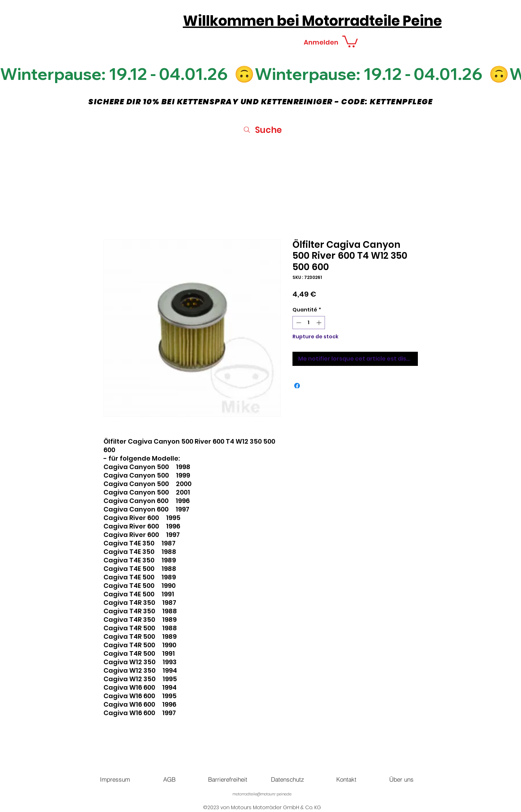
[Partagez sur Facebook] (297, 386)
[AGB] (170, 779)
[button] (350, 41)
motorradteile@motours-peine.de (262, 794)
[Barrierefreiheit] (228, 779)
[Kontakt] (347, 779)
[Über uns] (402, 779)
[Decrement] (298, 323)
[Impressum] (115, 779)
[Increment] (319, 323)
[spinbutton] (309, 323)
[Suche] (262, 130)
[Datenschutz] (288, 779)
